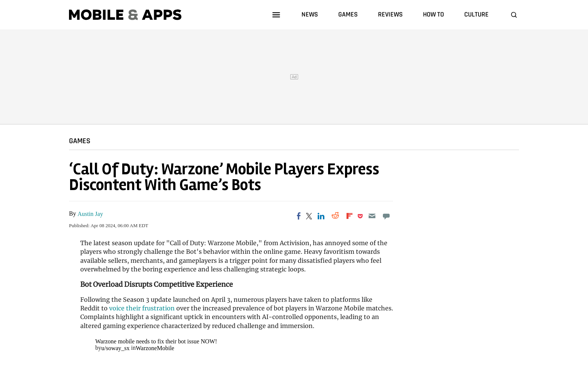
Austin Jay (90, 214)
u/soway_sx (115, 348)
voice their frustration (142, 308)
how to (433, 14)
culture (476, 14)
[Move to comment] (386, 216)
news (310, 14)
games (348, 14)
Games (80, 141)
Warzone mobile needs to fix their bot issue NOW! (156, 341)
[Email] (372, 216)
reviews (390, 14)
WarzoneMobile (155, 348)
